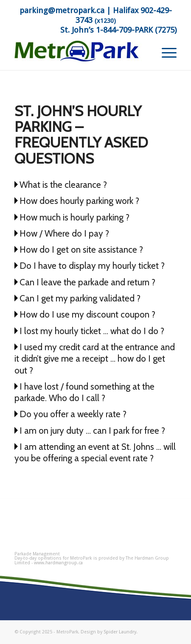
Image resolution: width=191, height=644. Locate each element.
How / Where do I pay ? (64, 233)
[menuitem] (165, 53)
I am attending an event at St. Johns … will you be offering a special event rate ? (95, 452)
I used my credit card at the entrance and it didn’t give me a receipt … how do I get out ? (95, 359)
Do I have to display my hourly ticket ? (92, 266)
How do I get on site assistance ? (81, 250)
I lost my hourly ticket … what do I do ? (92, 331)
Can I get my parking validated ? (80, 298)
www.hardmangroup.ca (58, 563)
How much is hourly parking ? (74, 217)
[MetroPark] (79, 53)
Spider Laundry (120, 632)
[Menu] (165, 53)
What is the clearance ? (63, 185)
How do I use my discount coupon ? (87, 314)
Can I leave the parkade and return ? (87, 282)
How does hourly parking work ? (79, 201)
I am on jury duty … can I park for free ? (92, 431)
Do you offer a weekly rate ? (73, 414)
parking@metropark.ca (62, 11)
